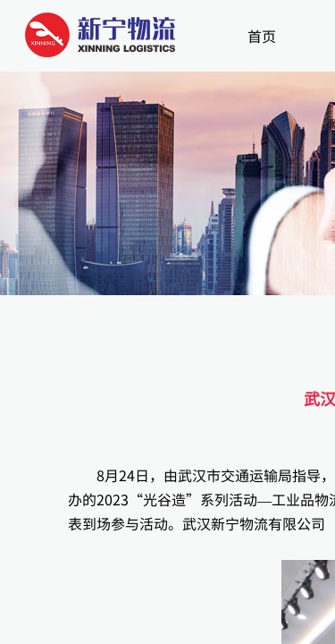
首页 (262, 36)
